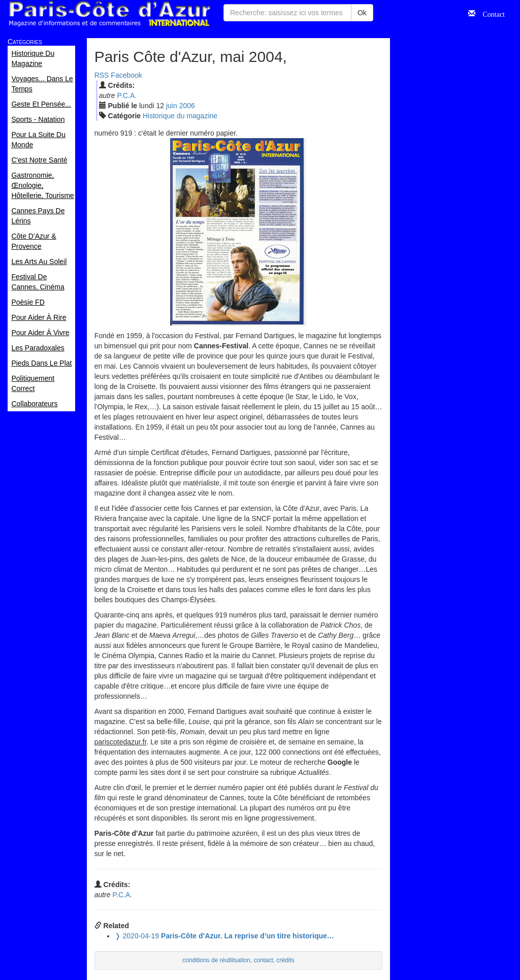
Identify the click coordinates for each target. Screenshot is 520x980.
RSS (102, 75)
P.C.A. (127, 95)
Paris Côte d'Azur (109, 14)
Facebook (126, 75)
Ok (362, 13)
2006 (187, 106)
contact (263, 960)
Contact (490, 13)
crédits (285, 960)
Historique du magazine (180, 116)
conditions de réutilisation (216, 960)
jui (172, 106)
